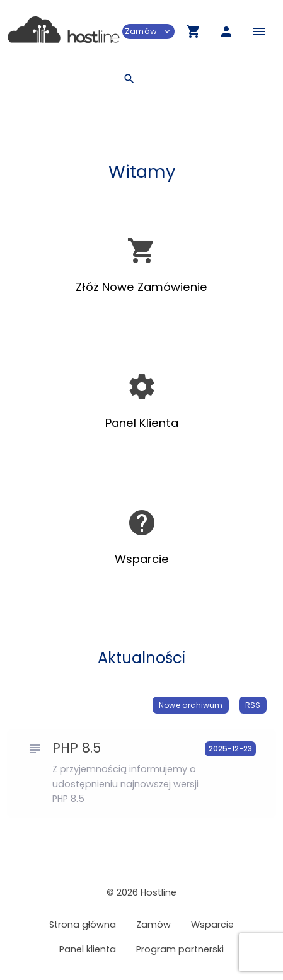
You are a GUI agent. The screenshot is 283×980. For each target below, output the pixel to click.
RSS (253, 705)
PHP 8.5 (77, 748)
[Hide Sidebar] (259, 31)
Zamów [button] (148, 31)
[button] (193, 31)
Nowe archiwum (191, 705)
